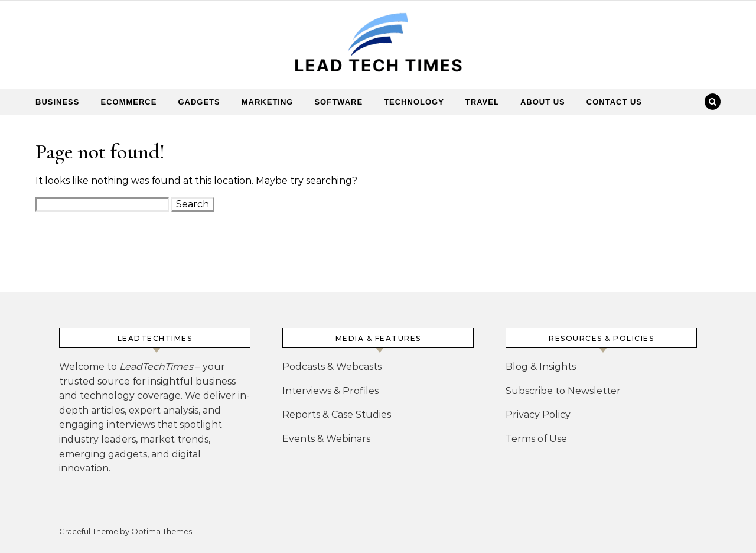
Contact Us (614, 102)
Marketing (268, 102)
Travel (482, 102)
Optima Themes (162, 531)
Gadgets (199, 102)
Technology (414, 102)
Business (57, 102)
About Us (543, 102)
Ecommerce (128, 102)
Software (338, 102)
